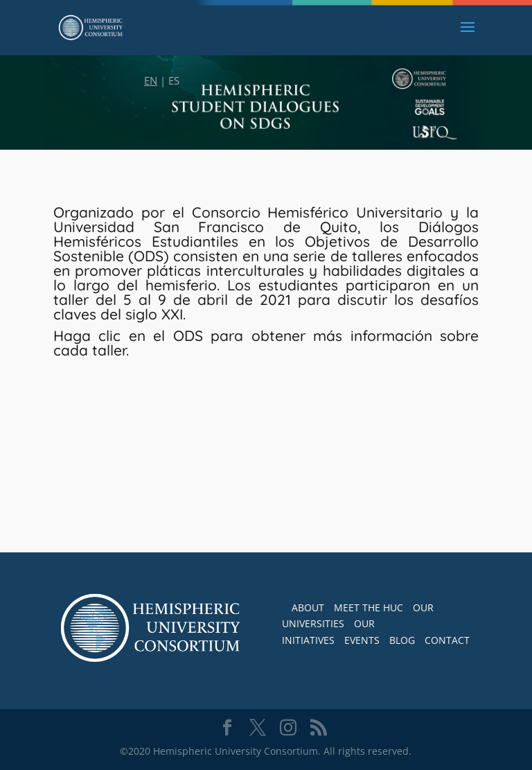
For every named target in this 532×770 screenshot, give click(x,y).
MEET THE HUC (369, 607)
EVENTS (362, 640)
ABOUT (308, 607)
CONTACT (447, 640)
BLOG (402, 640)
